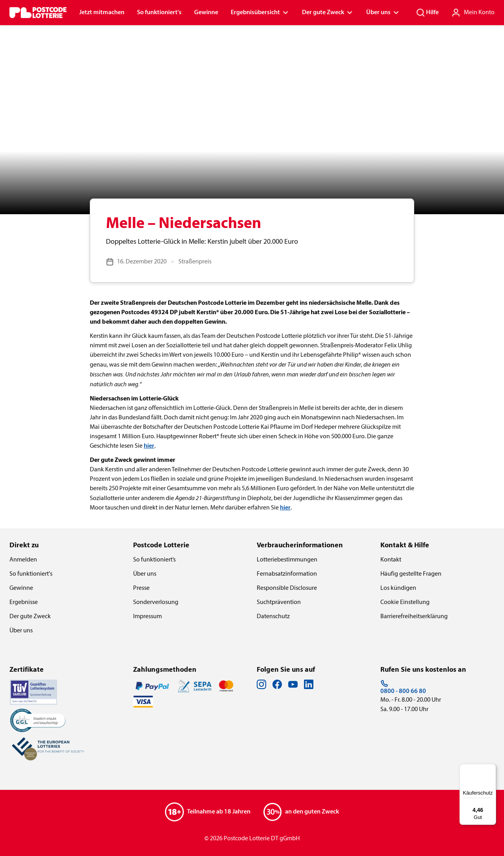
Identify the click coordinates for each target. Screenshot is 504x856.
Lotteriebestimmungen (287, 560)
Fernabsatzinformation (287, 574)
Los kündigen (398, 588)
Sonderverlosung (156, 602)
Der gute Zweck (328, 13)
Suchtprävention (279, 602)
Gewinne (206, 13)
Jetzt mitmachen (102, 13)
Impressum (147, 617)
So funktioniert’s (154, 560)
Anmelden (23, 560)
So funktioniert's (159, 13)
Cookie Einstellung (405, 602)
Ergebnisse (24, 602)
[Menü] (491, 769)
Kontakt (391, 560)
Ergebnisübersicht (260, 13)
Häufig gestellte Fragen (411, 574)
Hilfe (427, 13)
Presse (141, 588)
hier (149, 446)
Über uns (383, 13)
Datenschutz (273, 617)
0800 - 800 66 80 (403, 687)
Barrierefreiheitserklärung (414, 617)
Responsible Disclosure (287, 588)
